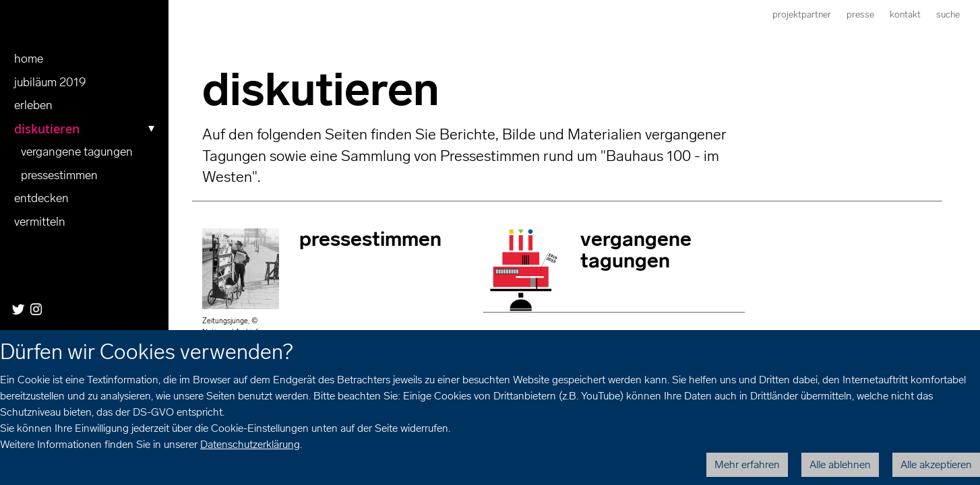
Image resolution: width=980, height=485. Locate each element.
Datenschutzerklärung (250, 444)
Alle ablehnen (840, 464)
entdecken (41, 198)
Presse (860, 14)
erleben (33, 105)
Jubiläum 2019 (50, 82)
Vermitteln (40, 222)
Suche (948, 14)
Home (29, 59)
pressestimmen (59, 175)
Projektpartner (802, 14)
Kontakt (905, 14)
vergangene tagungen (77, 152)
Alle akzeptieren (936, 464)
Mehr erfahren (747, 464)
